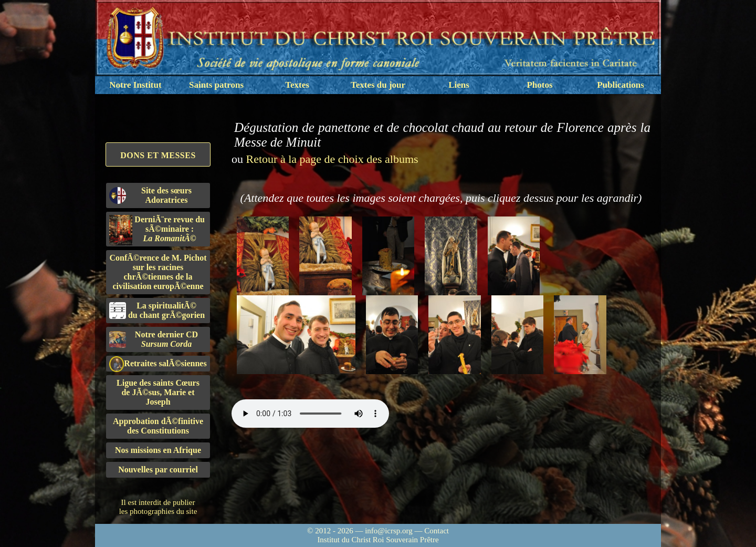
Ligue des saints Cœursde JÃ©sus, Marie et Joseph (158, 392)
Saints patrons (216, 85)
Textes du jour (378, 85)
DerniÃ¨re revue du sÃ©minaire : (157, 230)
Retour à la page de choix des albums (332, 159)
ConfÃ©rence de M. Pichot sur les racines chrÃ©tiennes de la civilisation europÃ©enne (158, 272)
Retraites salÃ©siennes (158, 364)
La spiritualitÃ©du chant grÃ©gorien (157, 310)
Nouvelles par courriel (158, 469)
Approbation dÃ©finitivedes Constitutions (158, 426)
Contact (437, 531)
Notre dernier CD (154, 339)
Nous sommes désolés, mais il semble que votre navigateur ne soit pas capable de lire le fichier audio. (310, 414)
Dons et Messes (158, 155)
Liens (459, 85)
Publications (621, 85)
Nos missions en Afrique (158, 450)
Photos (539, 85)
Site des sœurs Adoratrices (150, 195)
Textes (297, 85)
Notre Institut (135, 85)
